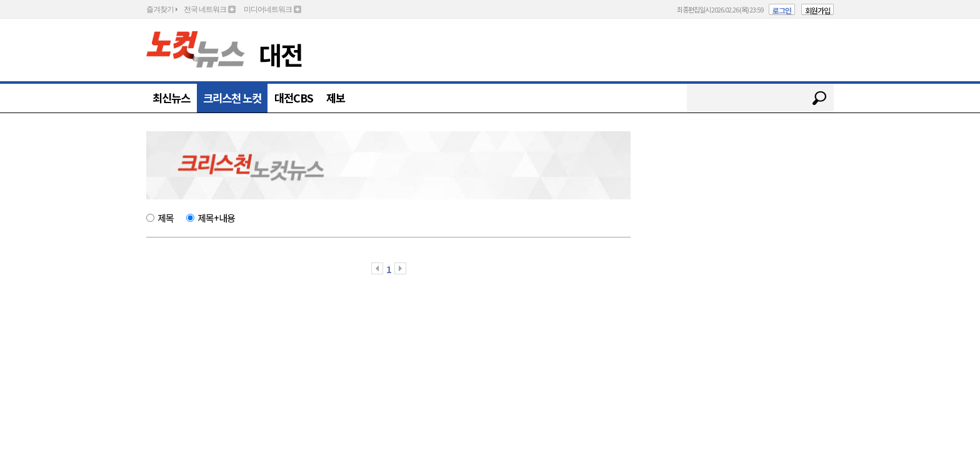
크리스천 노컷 (232, 98)
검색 (819, 98)
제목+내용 (216, 217)
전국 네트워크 (205, 9)
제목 (166, 217)
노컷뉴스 (196, 49)
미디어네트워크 (268, 9)
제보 (336, 98)
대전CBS (294, 98)
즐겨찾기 (160, 9)
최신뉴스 (171, 98)
